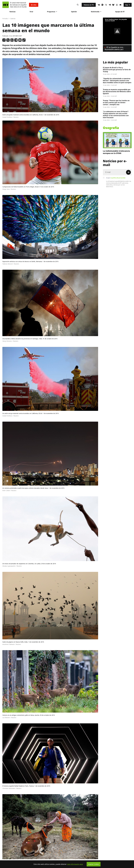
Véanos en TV (89, 5)
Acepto (116, 178)
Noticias (13, 12)
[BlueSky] (113, 5)
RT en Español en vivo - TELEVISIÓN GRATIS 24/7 (114, 48)
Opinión (74, 12)
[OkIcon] (117, 5)
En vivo (34, 5)
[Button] (78, 5)
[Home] (6, 5)
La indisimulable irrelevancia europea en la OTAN (116, 152)
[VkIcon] (99, 5)
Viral (31, 12)
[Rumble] (102, 5)
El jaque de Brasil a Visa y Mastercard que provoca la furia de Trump (117, 70)
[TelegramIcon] (110, 5)
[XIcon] (106, 5)
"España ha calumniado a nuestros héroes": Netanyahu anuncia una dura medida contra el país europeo (117, 81)
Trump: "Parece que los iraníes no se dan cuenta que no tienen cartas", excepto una (116, 102)
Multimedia (96, 12)
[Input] (117, 172)
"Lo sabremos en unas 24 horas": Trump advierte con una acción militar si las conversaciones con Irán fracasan (116, 114)
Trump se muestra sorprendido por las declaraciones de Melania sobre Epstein (117, 91)
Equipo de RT (120, 12)
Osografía (111, 128)
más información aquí (75, 864)
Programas (52, 12)
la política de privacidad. (118, 178)
